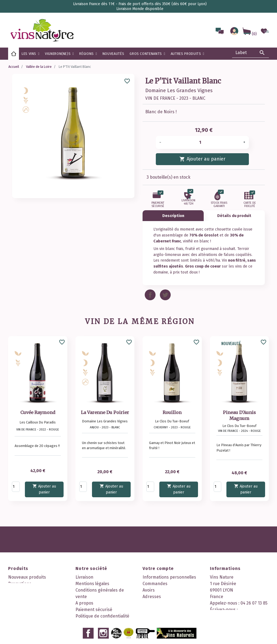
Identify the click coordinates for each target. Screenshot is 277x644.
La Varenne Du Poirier (105, 412)
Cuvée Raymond (38, 412)
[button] (88, 54)
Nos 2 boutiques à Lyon (98, 629)
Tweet (165, 295)
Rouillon (172, 412)
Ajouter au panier (202, 159)
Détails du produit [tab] (234, 216)
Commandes (155, 584)
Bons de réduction (161, 603)
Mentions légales (92, 584)
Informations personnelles (169, 577)
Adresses (152, 597)
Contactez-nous (91, 623)
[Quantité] (202, 142)
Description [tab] (173, 216)
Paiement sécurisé (94, 610)
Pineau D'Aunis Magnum (239, 415)
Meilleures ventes (26, 590)
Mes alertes (154, 610)
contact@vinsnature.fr (233, 616)
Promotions (20, 584)
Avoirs (149, 590)
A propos (84, 603)
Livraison (84, 577)
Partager (150, 295)
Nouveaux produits (27, 577)
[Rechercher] (250, 53)
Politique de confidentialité (102, 616)
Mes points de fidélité (164, 616)
